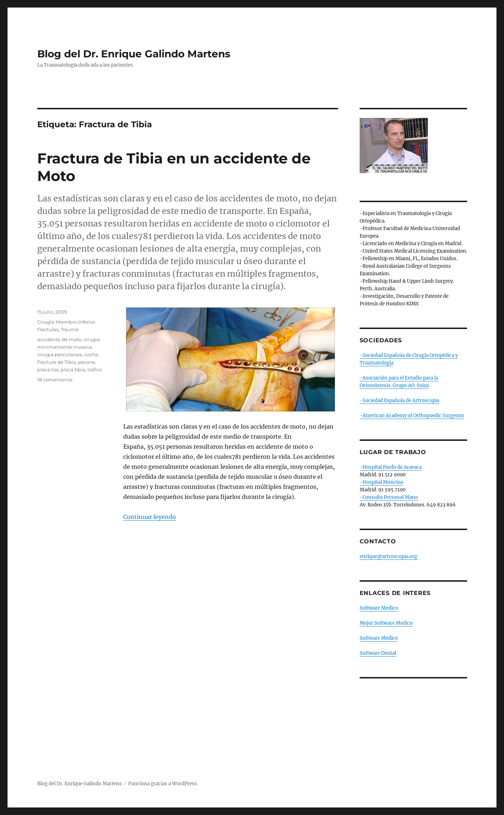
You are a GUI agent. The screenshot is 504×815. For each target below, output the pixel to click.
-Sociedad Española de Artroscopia (399, 401)
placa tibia (73, 370)
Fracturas (48, 329)
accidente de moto (59, 339)
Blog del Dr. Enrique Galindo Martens (134, 54)
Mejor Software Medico (386, 623)
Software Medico (379, 608)
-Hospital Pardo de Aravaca (391, 467)
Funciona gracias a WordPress (163, 784)
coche (91, 354)
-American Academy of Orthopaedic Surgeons (412, 416)
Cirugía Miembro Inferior (66, 322)
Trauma (69, 329)
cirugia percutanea (60, 354)
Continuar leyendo (150, 517)
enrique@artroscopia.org (388, 556)
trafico (95, 370)
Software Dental (378, 653)
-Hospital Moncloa (381, 482)
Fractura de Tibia (57, 362)
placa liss (48, 370)
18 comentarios (55, 380)
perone (87, 362)
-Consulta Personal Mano (389, 497)
